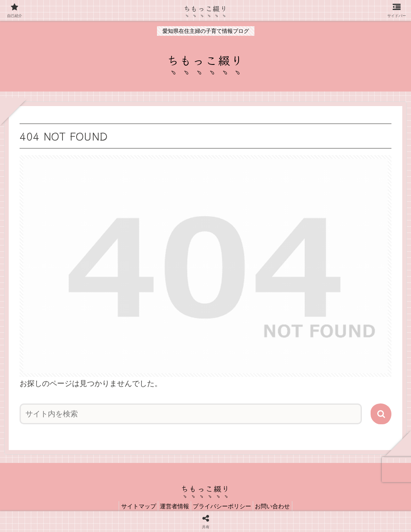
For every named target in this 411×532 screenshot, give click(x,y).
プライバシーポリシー (224, 506)
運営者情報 (172, 506)
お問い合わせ (280, 506)
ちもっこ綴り (205, 8)
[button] (381, 414)
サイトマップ (131, 506)
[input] (191, 414)
